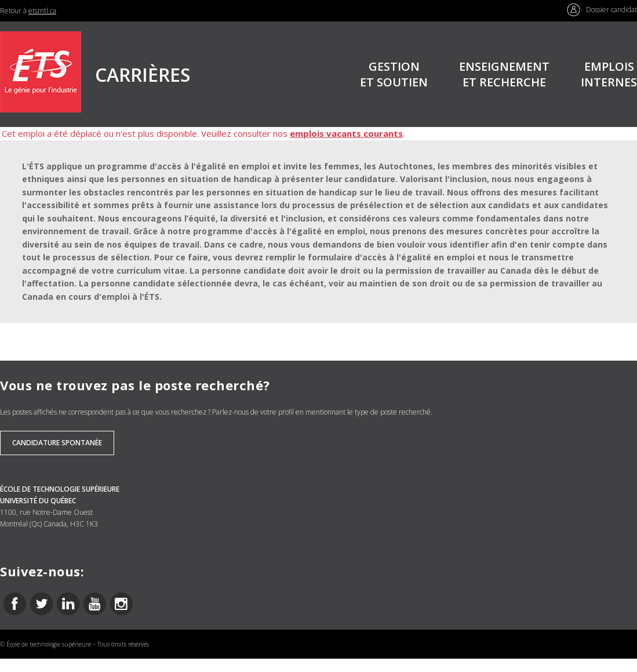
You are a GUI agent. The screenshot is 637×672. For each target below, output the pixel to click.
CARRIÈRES (143, 75)
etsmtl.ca (42, 11)
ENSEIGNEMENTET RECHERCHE (504, 74)
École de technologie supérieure (49, 644)
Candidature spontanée (57, 443)
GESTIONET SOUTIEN (394, 74)
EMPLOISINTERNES (609, 74)
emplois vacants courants (346, 133)
